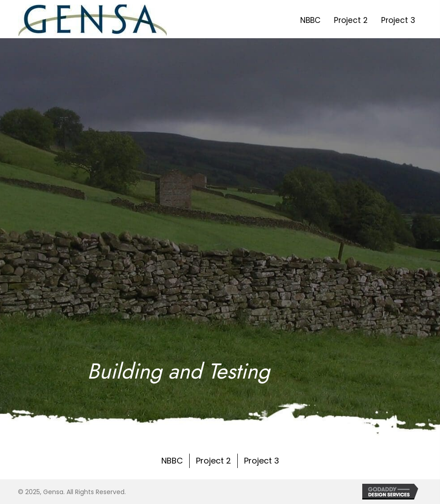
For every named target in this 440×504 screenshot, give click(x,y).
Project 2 (213, 461)
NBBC (172, 461)
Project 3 (262, 461)
